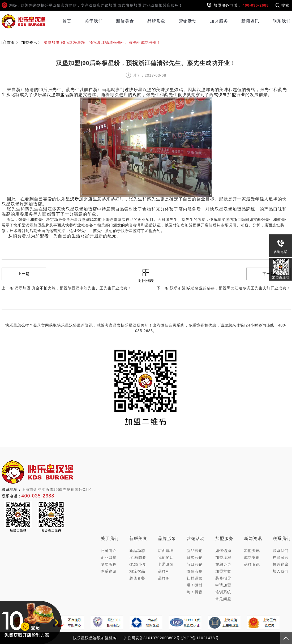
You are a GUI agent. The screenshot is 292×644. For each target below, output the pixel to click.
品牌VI (164, 571)
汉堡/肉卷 (138, 557)
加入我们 (281, 571)
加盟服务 (219, 21)
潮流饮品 (137, 571)
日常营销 (195, 557)
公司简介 (109, 551)
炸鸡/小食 (138, 564)
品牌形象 (156, 21)
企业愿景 (109, 557)
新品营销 (195, 551)
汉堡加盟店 (81, 199)
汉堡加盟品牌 (60, 95)
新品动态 (137, 551)
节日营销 (195, 564)
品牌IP (164, 578)
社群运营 (195, 578)
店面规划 (166, 551)
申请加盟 (223, 585)
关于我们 (94, 21)
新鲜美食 (125, 21)
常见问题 (223, 599)
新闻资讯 (250, 21)
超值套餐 (137, 578)
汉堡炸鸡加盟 (90, 220)
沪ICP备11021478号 (200, 638)
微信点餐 (195, 571)
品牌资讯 (252, 564)
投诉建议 (281, 564)
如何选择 (223, 551)
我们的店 (166, 557)
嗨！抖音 (195, 592)
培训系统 (223, 592)
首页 (67, 21)
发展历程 (109, 564)
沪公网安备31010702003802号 (152, 638)
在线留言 (281, 557)
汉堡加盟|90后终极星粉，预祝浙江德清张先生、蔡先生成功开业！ (102, 42)
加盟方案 (223, 571)
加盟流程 (223, 557)
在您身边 (223, 564)
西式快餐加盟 (223, 95)
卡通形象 (166, 564)
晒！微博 (195, 585)
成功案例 (252, 557)
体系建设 (109, 571)
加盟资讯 (29, 42)
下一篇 (269, 274)
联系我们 (282, 21)
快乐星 (127, 231)
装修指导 (223, 578)
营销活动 (188, 21)
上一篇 (24, 274)
